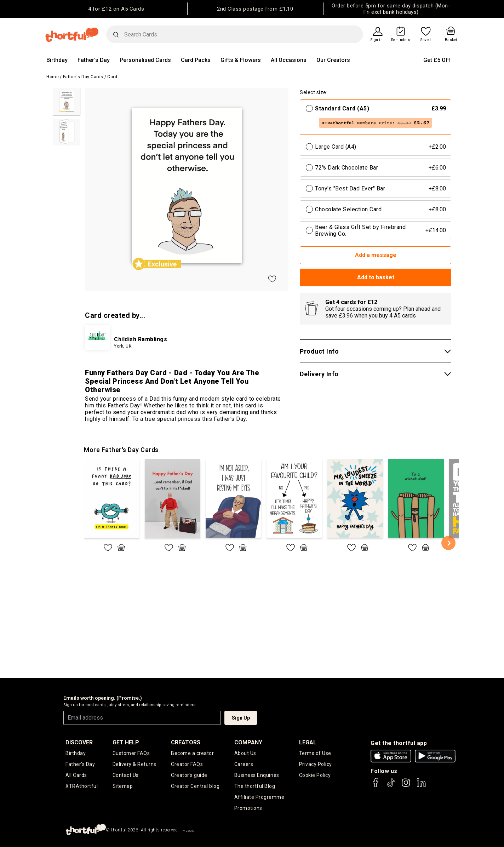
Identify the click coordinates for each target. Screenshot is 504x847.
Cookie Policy (315, 775)
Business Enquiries (257, 775)
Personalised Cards (145, 60)
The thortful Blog (255, 786)
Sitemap (123, 786)
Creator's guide (189, 775)
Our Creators (333, 60)
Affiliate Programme (259, 797)
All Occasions (289, 60)
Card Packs (196, 60)
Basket (451, 40)
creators (186, 742)
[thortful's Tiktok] (391, 786)
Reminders (401, 40)
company (248, 742)
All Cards (76, 775)
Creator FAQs (187, 764)
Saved (426, 40)
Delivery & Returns (134, 764)
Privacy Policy (316, 764)
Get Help (126, 742)
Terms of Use (315, 753)
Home (53, 77)
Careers (244, 764)
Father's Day (94, 60)
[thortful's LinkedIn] (421, 786)
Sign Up (241, 718)
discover (79, 742)
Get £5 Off (437, 60)
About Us (245, 753)
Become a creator (192, 753)
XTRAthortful (82, 786)
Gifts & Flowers (241, 60)
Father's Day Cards (83, 77)
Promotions (248, 808)
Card (112, 77)
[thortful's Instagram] (406, 786)
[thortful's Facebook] (376, 786)
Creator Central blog (195, 786)
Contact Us (126, 775)
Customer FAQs (131, 753)
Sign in (377, 40)
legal (308, 742)
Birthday (57, 60)
